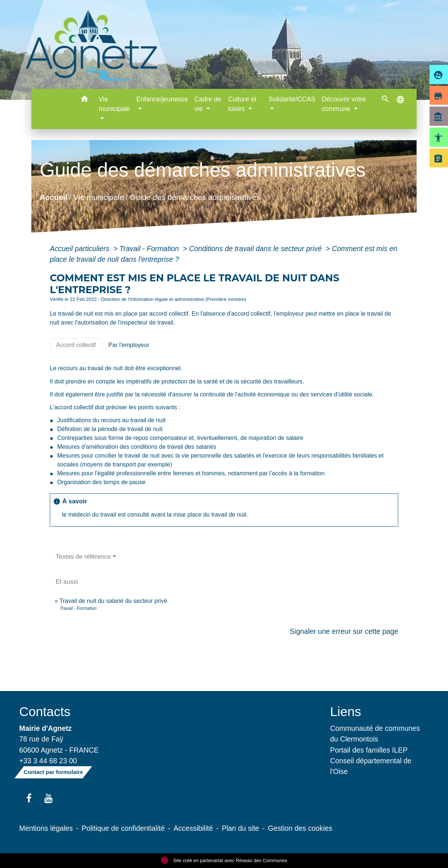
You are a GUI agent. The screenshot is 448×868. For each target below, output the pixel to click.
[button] (85, 100)
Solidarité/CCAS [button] (292, 99)
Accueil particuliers (81, 249)
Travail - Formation (150, 249)
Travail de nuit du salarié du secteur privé (113, 601)
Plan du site (240, 828)
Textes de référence (83, 557)
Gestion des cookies (300, 828)
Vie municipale (99, 197)
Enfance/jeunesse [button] (162, 99)
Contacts (45, 711)
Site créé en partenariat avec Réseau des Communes (224, 860)
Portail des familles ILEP (369, 750)
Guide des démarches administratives (195, 197)
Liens (346, 711)
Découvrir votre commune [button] (344, 104)
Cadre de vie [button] (208, 104)
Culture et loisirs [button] (242, 104)
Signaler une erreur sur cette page (344, 631)
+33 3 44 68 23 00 (48, 761)
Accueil (54, 197)
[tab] (76, 345)
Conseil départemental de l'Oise (371, 766)
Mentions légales (46, 828)
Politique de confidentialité (123, 828)
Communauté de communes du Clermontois (375, 734)
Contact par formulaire (53, 772)
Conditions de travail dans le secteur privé (256, 249)
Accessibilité (193, 828)
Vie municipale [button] (114, 104)
